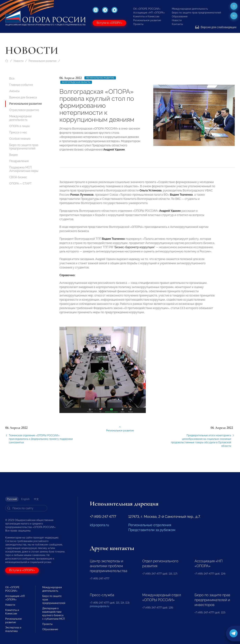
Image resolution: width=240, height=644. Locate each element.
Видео (14, 155)
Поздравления (19, 161)
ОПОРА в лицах (19, 126)
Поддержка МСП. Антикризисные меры (24, 169)
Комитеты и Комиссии (146, 16)
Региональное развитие (147, 20)
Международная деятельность (190, 9)
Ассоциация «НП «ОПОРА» (149, 13)
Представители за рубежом (152, 530)
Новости (177, 20)
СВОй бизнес (18, 177)
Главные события (21, 85)
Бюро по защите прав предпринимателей (196, 13)
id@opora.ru (99, 525)
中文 (36, 499)
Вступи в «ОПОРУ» (109, 23)
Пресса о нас (18, 132)
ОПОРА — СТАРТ (20, 183)
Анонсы (14, 91)
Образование (180, 16)
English (25, 499)
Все (12, 78)
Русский (12, 499)
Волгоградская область (76, 82)
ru (234, 16)
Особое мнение (20, 139)
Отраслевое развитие (24, 110)
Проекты (138, 24)
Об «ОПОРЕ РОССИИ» (147, 9)
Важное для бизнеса (23, 97)
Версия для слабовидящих (216, 27)
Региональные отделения (150, 525)
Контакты (177, 24)
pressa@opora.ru (99, 606)
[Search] (26, 508)
